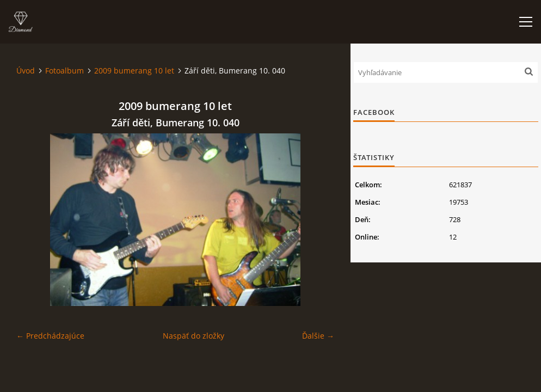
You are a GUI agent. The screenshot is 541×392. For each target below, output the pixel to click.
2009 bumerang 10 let (134, 71)
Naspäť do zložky (193, 336)
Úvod (26, 71)
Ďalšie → (318, 336)
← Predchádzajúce (50, 336)
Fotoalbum (64, 71)
